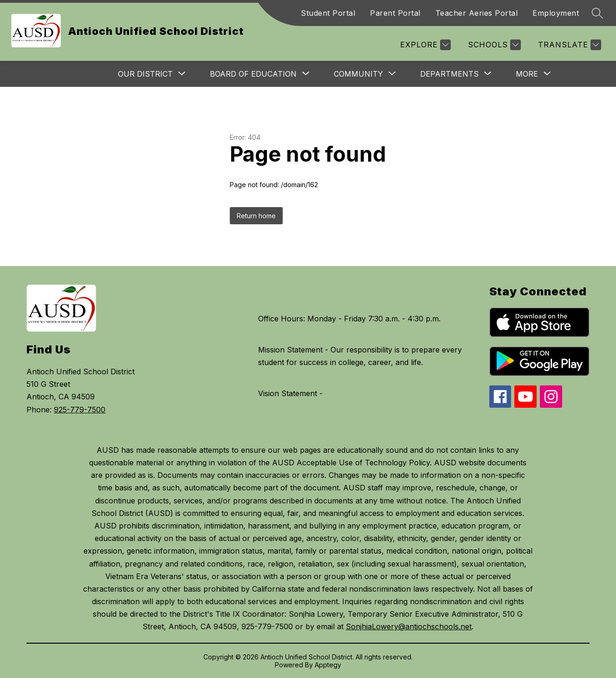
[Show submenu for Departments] (449, 74)
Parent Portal (395, 13)
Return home (256, 216)
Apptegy (328, 665)
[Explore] (424, 45)
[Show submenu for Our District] (145, 74)
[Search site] (597, 13)
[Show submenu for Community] (358, 74)
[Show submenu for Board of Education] (253, 74)
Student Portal (328, 13)
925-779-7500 (80, 410)
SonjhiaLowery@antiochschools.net (409, 626)
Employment (556, 13)
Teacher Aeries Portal (477, 13)
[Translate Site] (568, 45)
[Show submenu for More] (527, 74)
